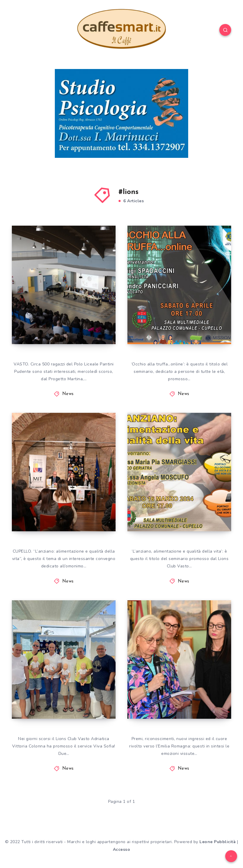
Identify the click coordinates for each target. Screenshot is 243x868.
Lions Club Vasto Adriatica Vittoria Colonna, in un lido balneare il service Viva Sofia (64, 682)
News (68, 394)
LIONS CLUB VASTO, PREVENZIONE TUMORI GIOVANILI (60, 318)
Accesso (122, 849)
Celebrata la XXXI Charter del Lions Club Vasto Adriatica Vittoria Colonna (181, 687)
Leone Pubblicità (218, 842)
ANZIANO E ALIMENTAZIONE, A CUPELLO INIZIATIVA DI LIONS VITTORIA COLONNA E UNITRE (61, 495)
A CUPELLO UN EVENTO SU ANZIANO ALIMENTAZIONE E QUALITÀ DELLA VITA (179, 500)
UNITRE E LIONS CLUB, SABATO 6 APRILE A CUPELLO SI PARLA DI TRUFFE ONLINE (180, 313)
